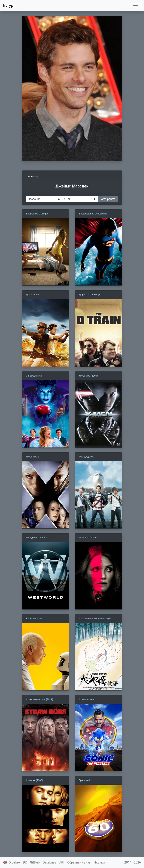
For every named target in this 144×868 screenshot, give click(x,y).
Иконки (99, 862)
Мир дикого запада (37, 538)
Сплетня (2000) (35, 780)
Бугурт (9, 5)
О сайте (14, 862)
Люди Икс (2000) (88, 376)
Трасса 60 (84, 780)
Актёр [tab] (33, 177)
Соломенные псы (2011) (40, 699)
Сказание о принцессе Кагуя (95, 619)
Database (49, 862)
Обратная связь (79, 862)
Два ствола (32, 295)
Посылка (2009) (88, 538)
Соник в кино (86, 699)
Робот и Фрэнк (34, 619)
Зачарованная (34, 376)
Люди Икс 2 (33, 457)
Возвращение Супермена (93, 214)
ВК (25, 862)
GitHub (35, 862)
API (62, 862)
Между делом (87, 457)
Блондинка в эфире (37, 214)
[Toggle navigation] (135, 5)
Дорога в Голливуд (89, 295)
